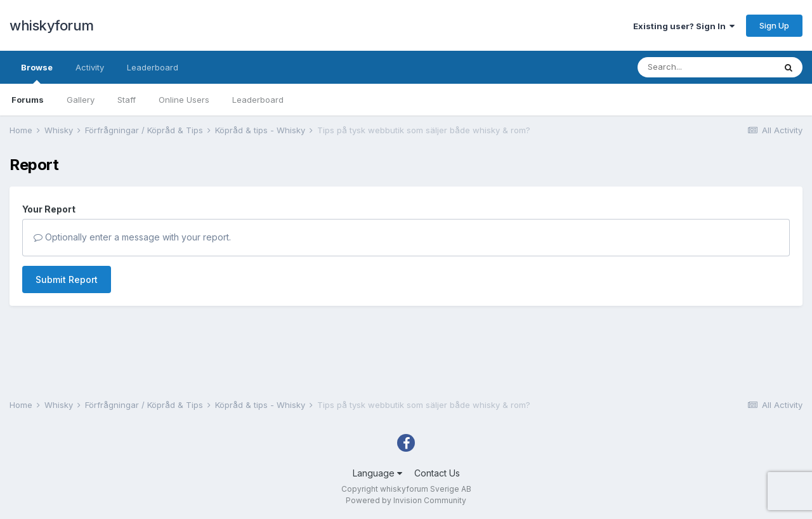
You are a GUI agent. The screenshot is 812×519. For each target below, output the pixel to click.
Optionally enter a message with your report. (132, 237)
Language (377, 473)
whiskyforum (52, 25)
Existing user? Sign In (684, 26)
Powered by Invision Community (406, 500)
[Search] (706, 67)
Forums (28, 100)
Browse (37, 73)
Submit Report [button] (67, 279)
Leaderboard (258, 100)
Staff (127, 100)
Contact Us (437, 473)
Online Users (184, 100)
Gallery (81, 100)
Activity (90, 67)
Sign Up (774, 25)
